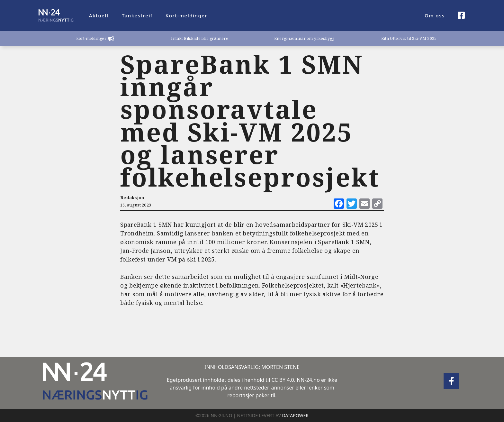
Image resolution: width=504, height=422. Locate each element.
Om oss (435, 15)
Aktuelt (99, 15)
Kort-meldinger (186, 15)
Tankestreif (137, 15)
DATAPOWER (295, 415)
